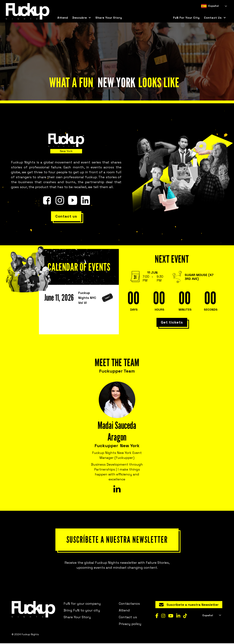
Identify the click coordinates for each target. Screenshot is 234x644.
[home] (28, 11)
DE (216, 12)
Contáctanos (129, 604)
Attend (63, 18)
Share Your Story (109, 18)
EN (209, 12)
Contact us (128, 618)
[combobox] (214, 6)
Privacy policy (130, 624)
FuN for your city (186, 18)
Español (210, 6)
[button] (82, 18)
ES (203, 12)
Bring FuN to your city (82, 611)
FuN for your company (82, 604)
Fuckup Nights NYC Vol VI (87, 298)
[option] (209, 12)
